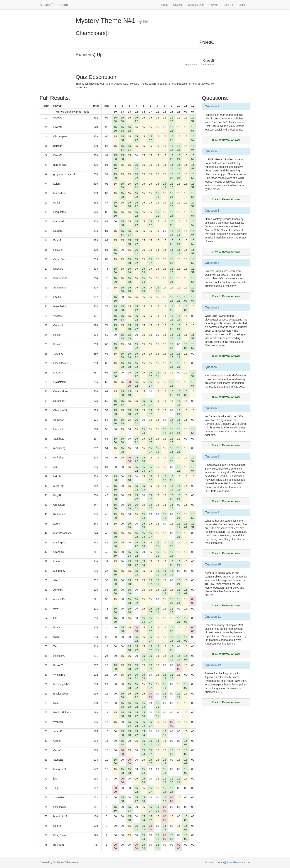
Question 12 (213, 665)
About (164, 5)
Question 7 (212, 408)
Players (214, 5)
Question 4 (212, 263)
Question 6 (212, 367)
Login (242, 5)
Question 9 (212, 512)
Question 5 (212, 307)
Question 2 (212, 151)
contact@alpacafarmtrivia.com (233, 862)
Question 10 (213, 564)
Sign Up (228, 5)
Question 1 (212, 106)
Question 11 (213, 617)
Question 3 (212, 211)
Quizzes (178, 5)
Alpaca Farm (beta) (54, 5)
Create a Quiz (196, 5)
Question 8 (212, 456)
